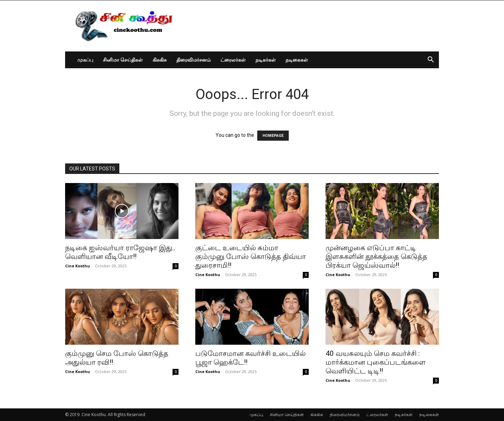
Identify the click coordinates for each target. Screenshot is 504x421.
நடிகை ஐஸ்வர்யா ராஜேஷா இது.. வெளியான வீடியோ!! (120, 252)
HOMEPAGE (273, 136)
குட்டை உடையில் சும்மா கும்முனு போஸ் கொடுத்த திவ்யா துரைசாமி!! (251, 257)
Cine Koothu (78, 266)
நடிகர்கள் (266, 60)
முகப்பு (85, 60)
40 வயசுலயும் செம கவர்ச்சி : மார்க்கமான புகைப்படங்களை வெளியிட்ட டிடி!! (376, 362)
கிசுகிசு (160, 60)
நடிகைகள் (297, 60)
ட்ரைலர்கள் (233, 60)
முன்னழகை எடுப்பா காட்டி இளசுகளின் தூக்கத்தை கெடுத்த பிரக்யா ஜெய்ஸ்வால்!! (376, 257)
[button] (430, 60)
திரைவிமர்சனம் (194, 60)
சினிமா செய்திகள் (123, 60)
